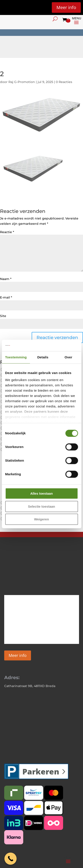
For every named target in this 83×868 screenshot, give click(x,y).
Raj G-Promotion (22, 82)
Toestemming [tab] (16, 357)
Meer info (66, 7)
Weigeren (41, 519)
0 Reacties (64, 82)
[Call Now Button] (11, 859)
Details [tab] (43, 357)
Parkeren (41, 771)
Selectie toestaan (41, 506)
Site (3, 316)
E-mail (6, 297)
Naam (6, 279)
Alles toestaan (42, 493)
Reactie (7, 232)
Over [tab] (69, 357)
